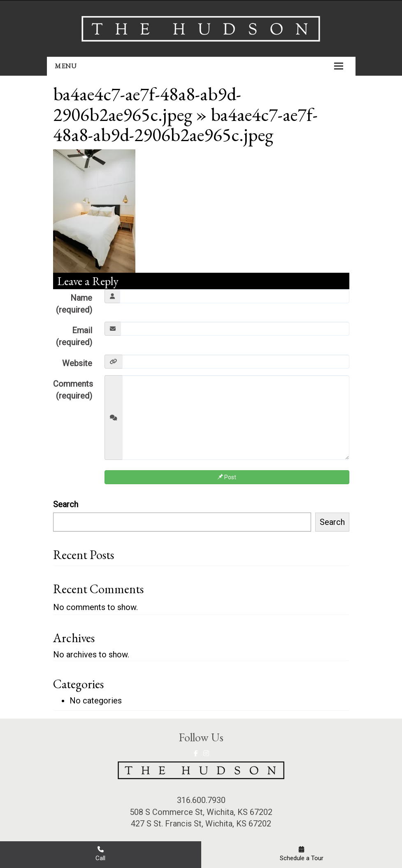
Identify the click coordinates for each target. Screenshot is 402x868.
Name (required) (74, 304)
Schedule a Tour (302, 854)
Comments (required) (73, 390)
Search (66, 504)
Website (77, 363)
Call (100, 854)
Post (227, 477)
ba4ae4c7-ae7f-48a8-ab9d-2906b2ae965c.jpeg (147, 104)
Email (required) (74, 336)
